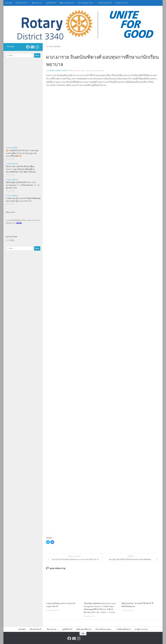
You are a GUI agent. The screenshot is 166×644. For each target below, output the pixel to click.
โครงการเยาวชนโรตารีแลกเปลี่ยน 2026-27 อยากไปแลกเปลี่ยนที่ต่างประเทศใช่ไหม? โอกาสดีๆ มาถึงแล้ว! (21, 169)
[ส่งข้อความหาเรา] (33, 47)
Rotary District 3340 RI (58, 71)
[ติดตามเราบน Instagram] (37, 47)
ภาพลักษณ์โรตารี (104, 3)
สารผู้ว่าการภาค (121, 3)
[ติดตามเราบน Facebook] (28, 47)
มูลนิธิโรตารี (51, 3)
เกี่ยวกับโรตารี (21, 3)
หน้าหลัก (9, 3)
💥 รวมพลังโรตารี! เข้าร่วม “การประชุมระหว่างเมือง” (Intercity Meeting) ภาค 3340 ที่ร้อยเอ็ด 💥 (22, 153)
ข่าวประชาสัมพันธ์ (54, 46)
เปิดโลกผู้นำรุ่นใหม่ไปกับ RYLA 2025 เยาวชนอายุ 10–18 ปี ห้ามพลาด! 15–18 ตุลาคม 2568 (23, 185)
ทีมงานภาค (36, 3)
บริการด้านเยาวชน (85, 3)
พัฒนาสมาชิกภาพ (67, 3)
